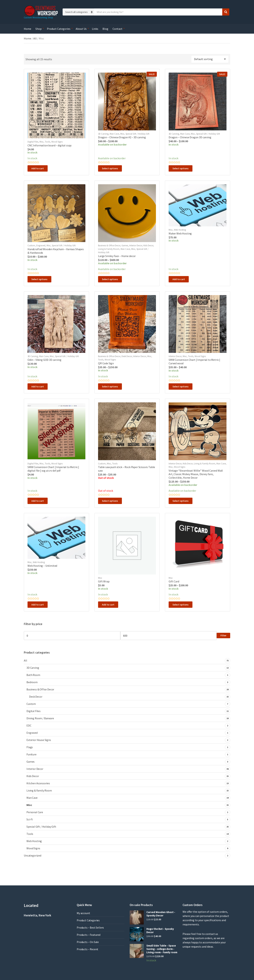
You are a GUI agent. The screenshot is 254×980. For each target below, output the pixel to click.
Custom (31, 245)
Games (125, 245)
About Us (81, 29)
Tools (47, 142)
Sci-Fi (30, 819)
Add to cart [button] (38, 168)
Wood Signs (57, 142)
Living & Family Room (109, 249)
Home (28, 29)
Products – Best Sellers (90, 928)
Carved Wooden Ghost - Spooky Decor (161, 914)
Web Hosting (180, 230)
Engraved (41, 245)
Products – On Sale (88, 942)
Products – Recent (87, 949)
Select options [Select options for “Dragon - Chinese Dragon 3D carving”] (181, 168)
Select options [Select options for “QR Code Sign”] (110, 387)
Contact (117, 29)
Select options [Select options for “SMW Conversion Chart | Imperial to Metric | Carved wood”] (181, 387)
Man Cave (114, 134)
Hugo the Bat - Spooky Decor (160, 930)
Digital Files (33, 142)
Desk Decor (127, 356)
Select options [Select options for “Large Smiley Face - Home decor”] (110, 279)
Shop (39, 29)
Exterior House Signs (39, 740)
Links (95, 29)
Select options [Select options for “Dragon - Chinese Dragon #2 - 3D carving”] (110, 168)
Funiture (31, 754)
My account (83, 913)
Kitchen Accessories (38, 783)
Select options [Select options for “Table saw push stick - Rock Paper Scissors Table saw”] (110, 501)
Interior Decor (136, 245)
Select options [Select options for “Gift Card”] (181, 605)
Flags (30, 747)
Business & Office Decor (109, 245)
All (35, 38)
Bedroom (32, 682)
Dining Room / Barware (40, 718)
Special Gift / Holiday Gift (137, 134)
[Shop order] (210, 59)
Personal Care (35, 812)
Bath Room (33, 675)
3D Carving (103, 134)
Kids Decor (148, 245)
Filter (223, 635)
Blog (105, 29)
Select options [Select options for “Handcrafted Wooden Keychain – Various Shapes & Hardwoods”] (39, 279)
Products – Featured (89, 935)
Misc (42, 142)
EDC (29, 725)
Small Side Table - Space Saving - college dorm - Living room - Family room (162, 949)
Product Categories (59, 29)
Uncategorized (33, 855)
